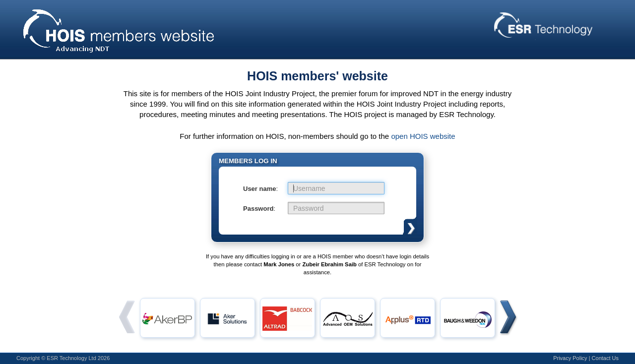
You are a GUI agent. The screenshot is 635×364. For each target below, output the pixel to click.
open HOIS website (423, 136)
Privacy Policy (570, 358)
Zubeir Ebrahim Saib (329, 264)
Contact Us (605, 358)
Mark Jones (279, 264)
